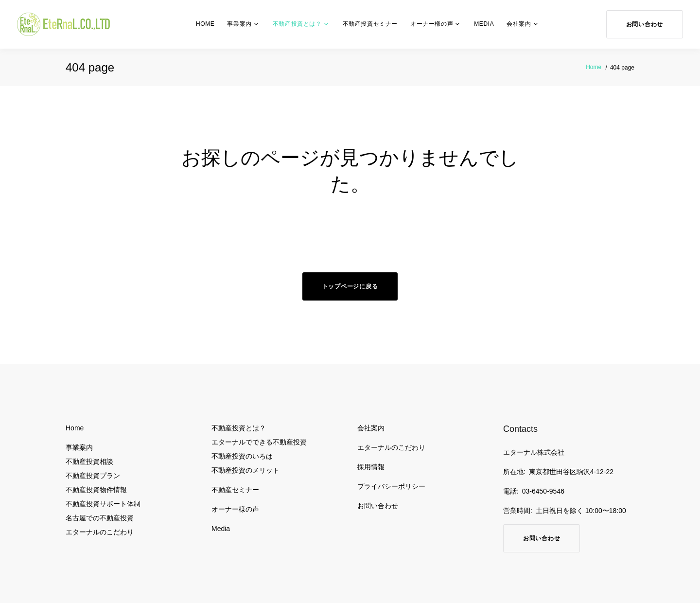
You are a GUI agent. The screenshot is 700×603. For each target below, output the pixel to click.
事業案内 (239, 24)
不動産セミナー (235, 490)
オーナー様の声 (432, 24)
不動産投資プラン (93, 476)
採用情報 (371, 467)
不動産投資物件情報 (96, 490)
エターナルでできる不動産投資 (259, 442)
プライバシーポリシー (391, 486)
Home (205, 24)
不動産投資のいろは (242, 456)
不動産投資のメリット (245, 470)
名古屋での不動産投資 (100, 518)
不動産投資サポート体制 (103, 504)
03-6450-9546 (543, 491)
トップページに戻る (350, 286)
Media (484, 24)
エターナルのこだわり (100, 532)
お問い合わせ (645, 24)
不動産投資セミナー (370, 24)
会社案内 (519, 24)
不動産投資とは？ (297, 24)
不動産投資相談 (89, 461)
